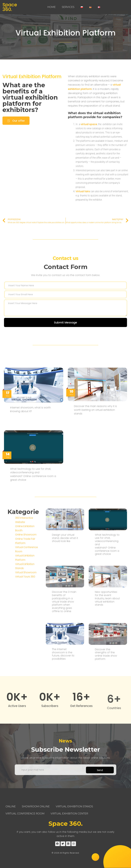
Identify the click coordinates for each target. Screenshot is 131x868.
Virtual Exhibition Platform (66, 33)
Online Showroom (26, 582)
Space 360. (10, 7)
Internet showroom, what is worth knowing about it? (30, 492)
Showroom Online (36, 806)
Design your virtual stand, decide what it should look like (65, 637)
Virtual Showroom (26, 620)
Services (68, 7)
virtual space (89, 124)
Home (52, 7)
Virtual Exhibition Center (69, 814)
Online (11, 806)
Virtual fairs (83, 191)
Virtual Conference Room (25, 814)
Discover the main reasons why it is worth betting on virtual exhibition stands (95, 492)
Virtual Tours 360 (25, 624)
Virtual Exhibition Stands (74, 806)
